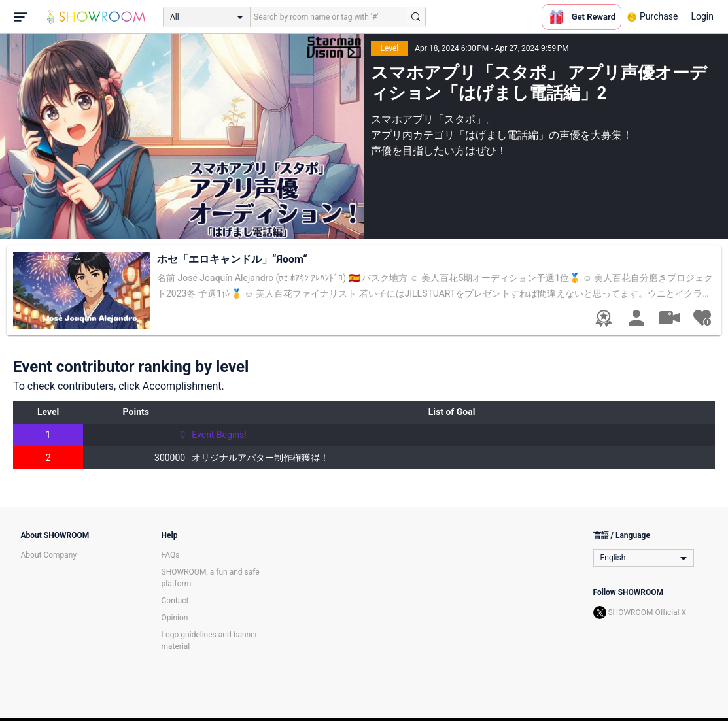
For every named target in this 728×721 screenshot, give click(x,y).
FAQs (171, 555)
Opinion (175, 618)
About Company (49, 555)
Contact (175, 601)
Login (702, 16)
